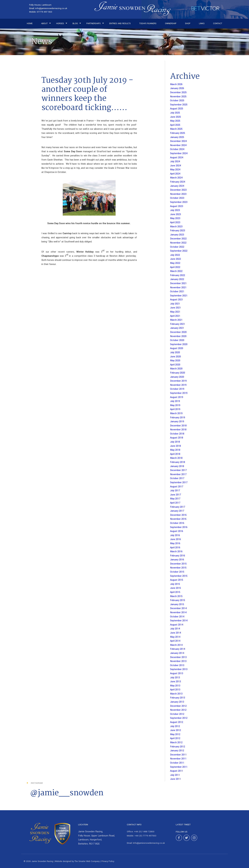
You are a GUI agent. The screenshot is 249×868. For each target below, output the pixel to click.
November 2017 (178, 474)
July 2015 (175, 584)
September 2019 (179, 393)
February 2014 (178, 649)
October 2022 (177, 247)
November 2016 (178, 519)
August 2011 (177, 771)
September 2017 (179, 482)
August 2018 (177, 438)
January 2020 (177, 377)
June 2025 (175, 117)
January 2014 (177, 653)
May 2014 (175, 637)
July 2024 (175, 162)
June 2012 (175, 730)
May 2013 (175, 686)
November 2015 (178, 568)
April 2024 (175, 174)
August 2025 (177, 109)
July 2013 (175, 678)
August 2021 (177, 300)
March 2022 (176, 271)
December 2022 (178, 239)
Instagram (37, 783)
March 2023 (176, 227)
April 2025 (175, 125)
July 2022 (175, 255)
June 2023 (175, 214)
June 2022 (175, 259)
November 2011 (178, 759)
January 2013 (177, 702)
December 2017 (178, 470)
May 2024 (175, 170)
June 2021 (175, 308)
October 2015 (177, 572)
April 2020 (175, 365)
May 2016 (175, 543)
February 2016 (178, 556)
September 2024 (179, 153)
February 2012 (178, 747)
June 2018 (175, 446)
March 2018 (176, 458)
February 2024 (178, 182)
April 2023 (175, 222)
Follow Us (182, 832)
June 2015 (175, 588)
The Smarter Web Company (87, 861)
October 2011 (177, 763)
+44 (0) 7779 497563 (145, 836)
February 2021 (178, 324)
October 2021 (177, 292)
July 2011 (175, 775)
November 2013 (178, 661)
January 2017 (177, 511)
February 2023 (178, 231)
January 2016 (177, 560)
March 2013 (176, 694)
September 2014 (179, 621)
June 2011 (175, 779)
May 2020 (175, 361)
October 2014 (177, 617)
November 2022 (178, 243)
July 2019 (175, 401)
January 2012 (177, 751)
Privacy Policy (108, 861)
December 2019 (178, 381)
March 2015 (176, 596)
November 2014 (178, 613)
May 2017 (175, 499)
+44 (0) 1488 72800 (144, 832)
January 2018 (177, 466)
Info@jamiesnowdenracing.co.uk (149, 843)
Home (30, 23)
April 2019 (175, 409)
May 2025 (175, 121)
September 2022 (179, 251)
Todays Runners (148, 23)
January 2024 (177, 186)
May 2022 (175, 263)
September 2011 (179, 767)
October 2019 (177, 389)
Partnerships (94, 23)
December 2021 (178, 283)
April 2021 (175, 316)
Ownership (171, 23)
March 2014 (176, 645)
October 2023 (177, 198)
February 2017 (178, 507)
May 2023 (175, 218)
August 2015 (177, 580)
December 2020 (178, 332)
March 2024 (176, 178)
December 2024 (178, 141)
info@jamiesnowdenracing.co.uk (51, 8)
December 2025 (178, 92)
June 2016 (175, 539)
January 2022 (177, 279)
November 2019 (178, 385)
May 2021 (175, 312)
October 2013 (177, 665)
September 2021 (179, 296)
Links (202, 23)
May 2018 (175, 450)
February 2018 (178, 462)
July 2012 (175, 726)
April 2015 (175, 592)
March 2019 (176, 413)
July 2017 (175, 491)
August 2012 (177, 722)
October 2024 (177, 149)
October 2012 (177, 714)
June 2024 (176, 166)
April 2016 (175, 548)
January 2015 (177, 604)
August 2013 (177, 673)
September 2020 (179, 344)
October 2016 (177, 523)
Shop (188, 23)
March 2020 (176, 369)
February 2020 (178, 373)
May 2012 (175, 734)
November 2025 (178, 97)
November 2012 (178, 710)
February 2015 (178, 600)
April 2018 (175, 454)
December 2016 (178, 515)
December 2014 (178, 608)
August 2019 (177, 397)
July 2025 (175, 113)
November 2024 (178, 145)
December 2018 (178, 426)
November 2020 (178, 336)
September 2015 (179, 576)
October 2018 (177, 434)
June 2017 (176, 495)
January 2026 (177, 88)
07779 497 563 (44, 12)
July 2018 (175, 442)
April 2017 (175, 503)
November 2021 (178, 288)
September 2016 (179, 527)
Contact (218, 23)
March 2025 (176, 129)
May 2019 (175, 405)
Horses (60, 23)
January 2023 (177, 235)
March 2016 (176, 552)
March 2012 (176, 743)
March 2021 (176, 320)
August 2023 (177, 206)
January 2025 (177, 137)
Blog (75, 23)
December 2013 (178, 657)
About (44, 23)
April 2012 (175, 738)
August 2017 (177, 487)
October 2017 (177, 478)
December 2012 (178, 706)
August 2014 (177, 625)
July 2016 (175, 535)
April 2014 (175, 641)
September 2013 (179, 669)
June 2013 (175, 682)
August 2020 (177, 348)
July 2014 (175, 629)
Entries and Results (120, 23)
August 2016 (177, 531)
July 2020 (175, 352)
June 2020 (175, 357)
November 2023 (178, 194)
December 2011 (178, 755)
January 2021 (177, 328)
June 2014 (176, 633)
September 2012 (179, 718)
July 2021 (175, 304)
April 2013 (175, 690)
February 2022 (178, 275)
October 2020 (177, 340)
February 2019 (178, 418)
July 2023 (175, 210)
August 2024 (177, 158)
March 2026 (176, 84)
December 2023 (178, 190)
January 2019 (177, 422)
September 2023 (179, 202)
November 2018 (178, 430)
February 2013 (178, 698)
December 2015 (178, 564)
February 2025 (178, 133)
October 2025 (177, 101)
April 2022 (175, 267)
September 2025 (179, 105)
